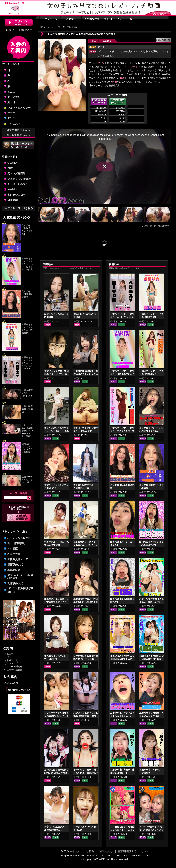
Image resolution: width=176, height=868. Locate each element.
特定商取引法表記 (13, 670)
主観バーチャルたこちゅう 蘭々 (27, 479)
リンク (145, 851)
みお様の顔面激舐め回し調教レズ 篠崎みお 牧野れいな (56, 773)
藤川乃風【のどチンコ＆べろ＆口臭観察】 (27, 448)
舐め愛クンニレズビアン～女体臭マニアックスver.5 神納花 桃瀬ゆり (56, 602)
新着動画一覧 (11, 660)
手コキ (149, 51)
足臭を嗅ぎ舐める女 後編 (27, 409)
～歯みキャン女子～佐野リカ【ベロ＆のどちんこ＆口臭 (27, 264)
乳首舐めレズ (15, 583)
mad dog (13, 189)
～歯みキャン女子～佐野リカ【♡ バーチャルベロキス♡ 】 (122, 317)
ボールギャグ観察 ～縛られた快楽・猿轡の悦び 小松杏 (86, 773)
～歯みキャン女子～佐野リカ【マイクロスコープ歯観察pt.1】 (122, 431)
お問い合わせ (106, 851)
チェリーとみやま (18, 184)
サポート (9, 657)
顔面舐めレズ (15, 565)
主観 (126, 51)
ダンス (11, 118)
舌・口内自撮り (16, 543)
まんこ (11, 92)
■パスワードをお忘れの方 (19, 30)
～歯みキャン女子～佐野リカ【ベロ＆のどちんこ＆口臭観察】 (122, 374)
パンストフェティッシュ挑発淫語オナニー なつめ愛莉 (86, 716)
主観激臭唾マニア (18, 559)
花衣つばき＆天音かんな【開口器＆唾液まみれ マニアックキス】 (122, 659)
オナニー (13, 113)
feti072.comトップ (70, 851)
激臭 (143, 51)
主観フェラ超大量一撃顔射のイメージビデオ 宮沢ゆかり (56, 374)
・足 (101, 47)
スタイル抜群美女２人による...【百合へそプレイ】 (151, 602)
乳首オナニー (15, 554)
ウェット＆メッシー (19, 108)
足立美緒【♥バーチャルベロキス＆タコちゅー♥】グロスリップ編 (151, 431)
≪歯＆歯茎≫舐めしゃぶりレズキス (27, 395)
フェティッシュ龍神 (19, 179)
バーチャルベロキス (19, 538)
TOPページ (44, 27)
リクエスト (14, 124)
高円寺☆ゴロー (16, 195)
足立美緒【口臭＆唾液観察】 (27, 294)
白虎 (10, 168)
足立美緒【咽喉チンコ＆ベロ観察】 (27, 230)
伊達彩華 (13, 200)
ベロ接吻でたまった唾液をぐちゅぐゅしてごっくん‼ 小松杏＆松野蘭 (122, 830)
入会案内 (9, 654)
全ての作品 (19, 130)
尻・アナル (14, 97)
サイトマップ (11, 663)
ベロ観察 (13, 549)
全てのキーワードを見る (19, 208)
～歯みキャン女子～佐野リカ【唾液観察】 (27, 329)
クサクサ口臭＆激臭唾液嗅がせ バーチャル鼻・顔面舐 (27, 431)
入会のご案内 (11, 683)
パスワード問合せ (13, 667)
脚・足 (11, 102)
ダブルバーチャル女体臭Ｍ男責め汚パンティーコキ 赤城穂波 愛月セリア (56, 716)
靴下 (118, 51)
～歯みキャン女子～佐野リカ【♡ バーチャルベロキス (27, 363)
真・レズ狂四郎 (16, 173)
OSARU (12, 163)
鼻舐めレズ (14, 570)
